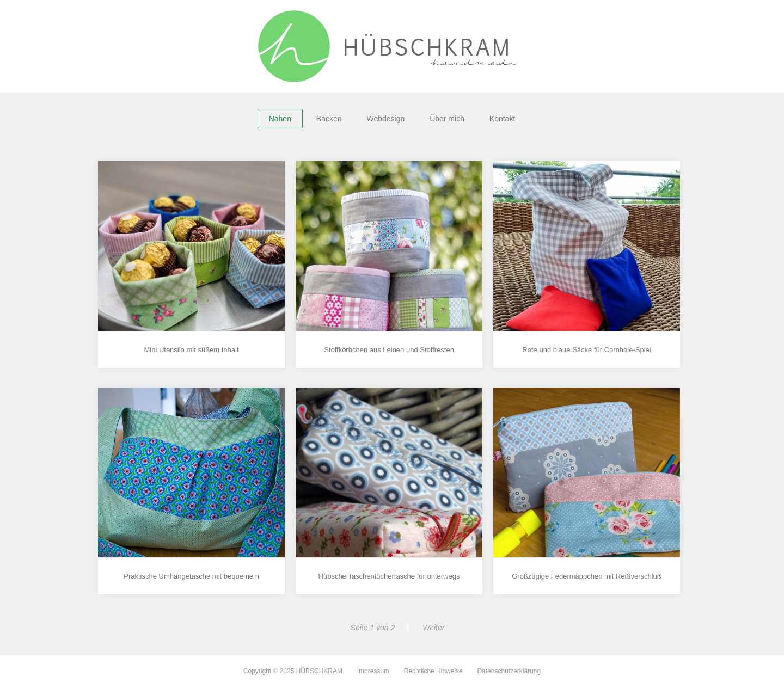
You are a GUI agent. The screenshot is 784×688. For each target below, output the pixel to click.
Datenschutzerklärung (509, 671)
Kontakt (502, 119)
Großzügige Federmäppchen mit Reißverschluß (587, 576)
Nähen (280, 119)
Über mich (447, 119)
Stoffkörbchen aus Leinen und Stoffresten (389, 350)
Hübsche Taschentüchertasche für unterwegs (389, 576)
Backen (329, 119)
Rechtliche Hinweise (433, 671)
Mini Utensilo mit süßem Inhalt (191, 350)
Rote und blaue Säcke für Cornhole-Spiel (586, 350)
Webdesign (385, 119)
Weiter (433, 628)
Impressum (373, 671)
